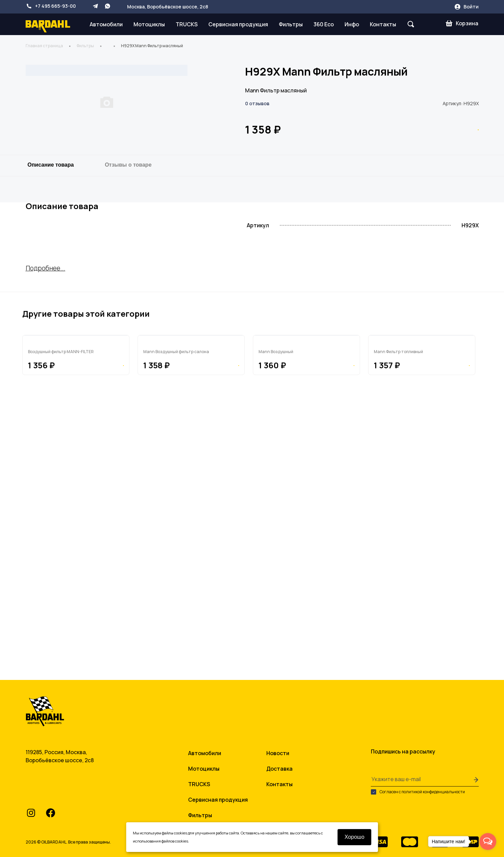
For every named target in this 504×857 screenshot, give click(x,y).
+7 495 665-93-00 (51, 6)
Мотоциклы (149, 24)
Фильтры (291, 24)
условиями (143, 841)
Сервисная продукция (238, 24)
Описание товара (51, 294)
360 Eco (324, 24)
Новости (278, 749)
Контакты (383, 24)
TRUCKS (187, 24)
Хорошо (354, 837)
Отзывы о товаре (128, 294)
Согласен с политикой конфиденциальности (418, 788)
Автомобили (106, 24)
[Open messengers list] (488, 841)
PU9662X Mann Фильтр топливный (418, 578)
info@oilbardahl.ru (60, 792)
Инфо (352, 24)
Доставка (279, 765)
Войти (466, 7)
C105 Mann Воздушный (288, 578)
